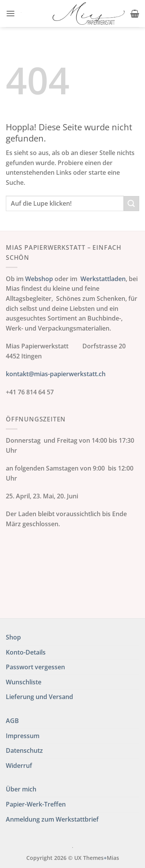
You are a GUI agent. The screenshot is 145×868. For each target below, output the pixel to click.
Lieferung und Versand (39, 697)
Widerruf (19, 766)
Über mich (21, 789)
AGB (12, 721)
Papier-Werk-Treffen (36, 804)
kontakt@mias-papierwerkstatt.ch (56, 374)
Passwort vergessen (35, 667)
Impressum (23, 736)
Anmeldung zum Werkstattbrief (52, 819)
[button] (10, 13)
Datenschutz (24, 750)
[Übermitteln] (131, 204)
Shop (13, 637)
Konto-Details (26, 652)
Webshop (39, 279)
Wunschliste (24, 682)
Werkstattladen (103, 279)
